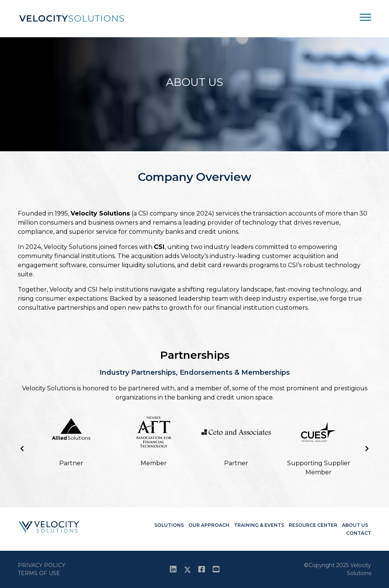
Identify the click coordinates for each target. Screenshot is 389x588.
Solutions (169, 525)
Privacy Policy (42, 565)
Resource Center (313, 525)
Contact (359, 533)
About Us (355, 525)
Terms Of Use (39, 573)
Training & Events (259, 525)
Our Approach (209, 525)
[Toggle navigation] (365, 19)
